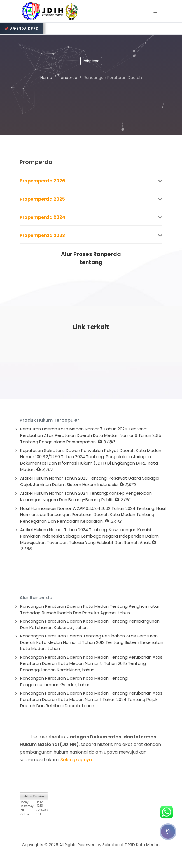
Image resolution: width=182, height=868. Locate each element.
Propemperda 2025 (42, 199)
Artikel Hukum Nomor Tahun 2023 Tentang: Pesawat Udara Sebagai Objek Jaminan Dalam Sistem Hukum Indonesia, (90, 481)
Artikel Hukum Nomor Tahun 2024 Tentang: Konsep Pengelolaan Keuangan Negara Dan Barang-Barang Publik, (86, 497)
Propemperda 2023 (42, 235)
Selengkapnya (76, 760)
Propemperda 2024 (42, 217)
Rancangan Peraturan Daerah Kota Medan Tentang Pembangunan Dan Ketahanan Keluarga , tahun (90, 624)
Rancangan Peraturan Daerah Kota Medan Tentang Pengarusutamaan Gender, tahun (74, 681)
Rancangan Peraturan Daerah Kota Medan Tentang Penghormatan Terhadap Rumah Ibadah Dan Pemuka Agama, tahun (90, 609)
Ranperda (68, 78)
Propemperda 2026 (42, 181)
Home (46, 78)
